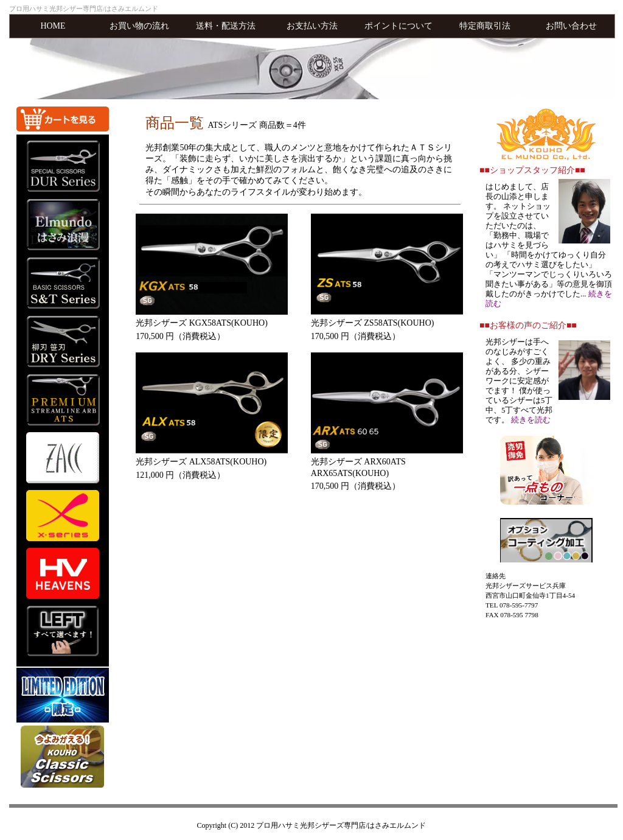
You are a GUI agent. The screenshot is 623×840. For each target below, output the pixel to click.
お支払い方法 (312, 26)
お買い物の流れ (139, 26)
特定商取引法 (485, 26)
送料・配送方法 (226, 26)
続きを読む (531, 420)
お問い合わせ (571, 26)
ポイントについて (399, 26)
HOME (53, 26)
